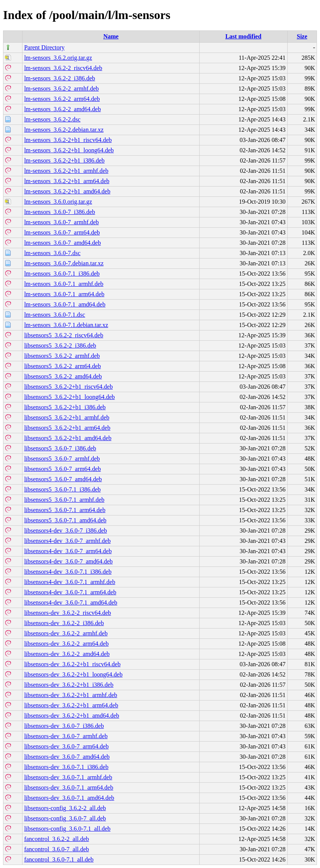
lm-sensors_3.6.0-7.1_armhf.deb (64, 284)
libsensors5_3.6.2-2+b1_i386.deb (65, 407)
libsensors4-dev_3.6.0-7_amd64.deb (68, 561)
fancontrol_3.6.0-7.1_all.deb (59, 859)
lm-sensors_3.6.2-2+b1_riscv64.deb (68, 140)
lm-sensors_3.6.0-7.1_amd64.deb (65, 304)
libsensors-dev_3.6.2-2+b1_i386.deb (69, 685)
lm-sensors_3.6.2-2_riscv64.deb (63, 68)
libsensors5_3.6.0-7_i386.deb (60, 448)
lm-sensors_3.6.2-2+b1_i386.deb (64, 160)
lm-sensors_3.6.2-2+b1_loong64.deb (69, 150)
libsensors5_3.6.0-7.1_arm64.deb (65, 510)
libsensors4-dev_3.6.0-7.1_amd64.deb (70, 602)
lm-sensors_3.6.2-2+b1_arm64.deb (67, 181)
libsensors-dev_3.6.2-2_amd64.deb (67, 654)
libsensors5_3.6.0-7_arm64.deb (62, 469)
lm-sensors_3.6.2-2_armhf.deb (61, 89)
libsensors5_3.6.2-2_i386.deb (60, 345)
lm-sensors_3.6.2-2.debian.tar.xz (64, 130)
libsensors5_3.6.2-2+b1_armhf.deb (67, 417)
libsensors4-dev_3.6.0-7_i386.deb (65, 531)
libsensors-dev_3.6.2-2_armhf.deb (66, 633)
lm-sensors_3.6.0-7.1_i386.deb (62, 274)
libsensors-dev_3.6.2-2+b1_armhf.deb (70, 695)
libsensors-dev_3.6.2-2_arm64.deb (66, 644)
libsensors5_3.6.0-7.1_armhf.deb (64, 500)
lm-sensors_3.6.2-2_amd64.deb (62, 109)
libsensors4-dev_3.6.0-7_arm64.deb (68, 551)
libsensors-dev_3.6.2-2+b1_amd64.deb (71, 716)
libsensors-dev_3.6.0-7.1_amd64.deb (69, 798)
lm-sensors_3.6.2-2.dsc (52, 119)
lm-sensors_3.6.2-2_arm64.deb (62, 99)
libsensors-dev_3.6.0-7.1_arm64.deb (69, 787)
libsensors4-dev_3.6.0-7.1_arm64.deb (70, 592)
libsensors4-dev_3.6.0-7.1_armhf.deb (70, 582)
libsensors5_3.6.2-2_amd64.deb (63, 376)
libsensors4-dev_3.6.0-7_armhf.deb (67, 541)
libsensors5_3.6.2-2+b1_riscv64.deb (68, 387)
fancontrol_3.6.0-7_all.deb (56, 849)
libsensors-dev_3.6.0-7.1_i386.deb (66, 767)
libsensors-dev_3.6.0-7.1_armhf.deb (68, 777)
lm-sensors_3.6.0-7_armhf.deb (61, 222)
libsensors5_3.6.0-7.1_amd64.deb (65, 520)
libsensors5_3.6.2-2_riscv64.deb (64, 335)
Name (111, 36)
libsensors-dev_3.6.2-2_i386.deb (64, 623)
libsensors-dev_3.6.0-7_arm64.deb (66, 746)
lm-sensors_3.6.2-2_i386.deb (59, 78)
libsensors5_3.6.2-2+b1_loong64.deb (69, 397)
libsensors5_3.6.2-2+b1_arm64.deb (67, 428)
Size (302, 36)
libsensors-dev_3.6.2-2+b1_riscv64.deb (72, 664)
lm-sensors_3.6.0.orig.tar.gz (58, 202)
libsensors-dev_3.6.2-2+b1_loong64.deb (73, 674)
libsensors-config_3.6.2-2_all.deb (65, 808)
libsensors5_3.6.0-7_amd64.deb (63, 479)
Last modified (243, 36)
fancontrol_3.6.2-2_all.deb (56, 839)
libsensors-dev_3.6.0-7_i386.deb (64, 726)
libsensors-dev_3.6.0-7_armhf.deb (66, 736)
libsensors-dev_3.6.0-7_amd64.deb (67, 757)
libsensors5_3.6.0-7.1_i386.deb (62, 489)
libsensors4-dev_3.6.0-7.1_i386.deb (68, 572)
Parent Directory (44, 47)
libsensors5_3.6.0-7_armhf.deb (62, 459)
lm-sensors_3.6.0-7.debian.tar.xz (64, 263)
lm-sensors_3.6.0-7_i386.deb (59, 212)
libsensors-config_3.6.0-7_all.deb (65, 818)
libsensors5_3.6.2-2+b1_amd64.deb (68, 438)
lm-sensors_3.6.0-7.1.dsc (54, 315)
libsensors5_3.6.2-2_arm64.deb (62, 366)
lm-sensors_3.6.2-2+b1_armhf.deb (66, 171)
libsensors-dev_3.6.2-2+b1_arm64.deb (71, 705)
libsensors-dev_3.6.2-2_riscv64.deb (67, 613)
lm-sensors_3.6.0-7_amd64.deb (62, 243)
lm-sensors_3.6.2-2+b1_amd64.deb (67, 191)
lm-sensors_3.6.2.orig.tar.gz (58, 58)
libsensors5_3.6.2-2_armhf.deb (62, 356)
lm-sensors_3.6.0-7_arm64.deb (62, 232)
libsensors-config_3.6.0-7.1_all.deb (67, 829)
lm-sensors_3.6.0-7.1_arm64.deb (64, 294)
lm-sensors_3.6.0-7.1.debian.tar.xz (66, 325)
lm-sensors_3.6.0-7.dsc (52, 253)
